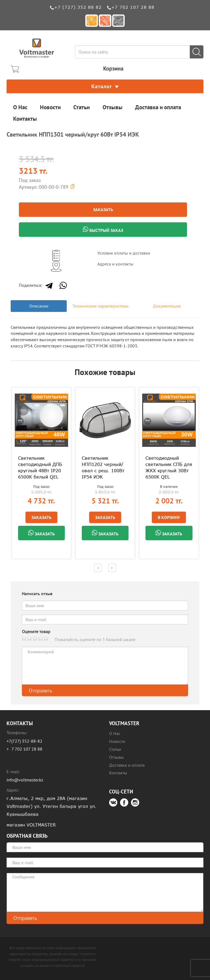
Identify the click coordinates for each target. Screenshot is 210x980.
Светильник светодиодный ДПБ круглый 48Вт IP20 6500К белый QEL (40, 467)
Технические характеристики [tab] (100, 306)
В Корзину (169, 517)
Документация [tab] (167, 306)
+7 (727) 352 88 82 (78, 7)
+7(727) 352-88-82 (24, 741)
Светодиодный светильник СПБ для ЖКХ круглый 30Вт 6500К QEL (169, 467)
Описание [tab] (39, 306)
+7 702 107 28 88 (133, 7)
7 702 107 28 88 (27, 749)
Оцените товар (36, 631)
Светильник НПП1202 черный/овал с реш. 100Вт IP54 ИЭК (103, 467)
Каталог (105, 86)
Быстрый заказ (103, 230)
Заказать (103, 209)
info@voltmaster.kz (25, 780)
